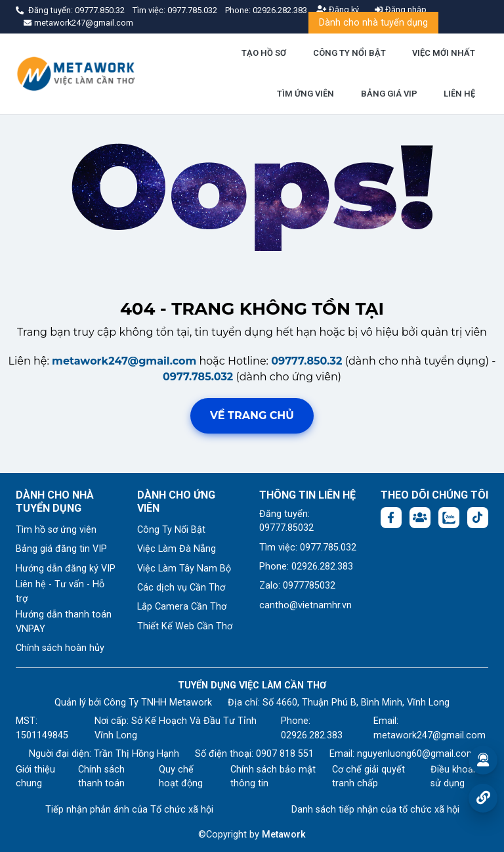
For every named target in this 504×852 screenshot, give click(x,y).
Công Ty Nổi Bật (171, 530)
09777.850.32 (101, 10)
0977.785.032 (193, 10)
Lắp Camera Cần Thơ (182, 607)
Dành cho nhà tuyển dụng (373, 23)
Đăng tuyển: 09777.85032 (286, 521)
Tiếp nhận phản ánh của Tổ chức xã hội (129, 810)
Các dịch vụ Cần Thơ (181, 588)
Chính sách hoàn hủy (60, 648)
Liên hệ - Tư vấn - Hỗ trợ (60, 592)
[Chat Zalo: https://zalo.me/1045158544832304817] (449, 518)
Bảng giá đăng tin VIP (61, 549)
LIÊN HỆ (459, 94)
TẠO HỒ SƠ (264, 53)
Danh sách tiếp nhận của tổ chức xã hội (375, 810)
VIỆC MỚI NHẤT (444, 53)
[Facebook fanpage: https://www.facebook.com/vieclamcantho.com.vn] (391, 518)
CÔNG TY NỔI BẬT (349, 53)
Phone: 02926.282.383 (306, 567)
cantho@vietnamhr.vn (305, 605)
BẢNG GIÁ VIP (389, 94)
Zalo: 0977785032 (297, 586)
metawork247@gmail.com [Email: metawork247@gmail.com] (430, 735)
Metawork (284, 835)
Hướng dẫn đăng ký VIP (66, 569)
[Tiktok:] (478, 518)
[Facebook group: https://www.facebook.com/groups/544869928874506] (420, 518)
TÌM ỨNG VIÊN (305, 94)
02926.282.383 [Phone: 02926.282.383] (312, 735)
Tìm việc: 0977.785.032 (308, 548)
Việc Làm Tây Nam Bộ (184, 569)
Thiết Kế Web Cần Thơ (185, 626)
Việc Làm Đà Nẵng (177, 549)
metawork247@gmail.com (124, 361)
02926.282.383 (280, 10)
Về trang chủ (252, 415)
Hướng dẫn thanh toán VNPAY (64, 622)
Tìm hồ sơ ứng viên (56, 530)
